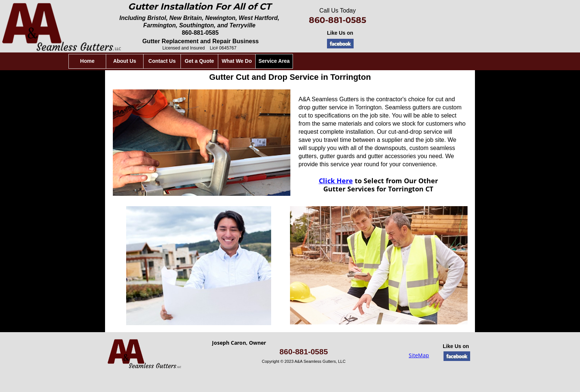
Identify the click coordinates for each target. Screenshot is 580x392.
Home (193, 61)
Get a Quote (304, 61)
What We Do (342, 61)
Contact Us (267, 61)
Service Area (379, 61)
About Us (230, 61)
